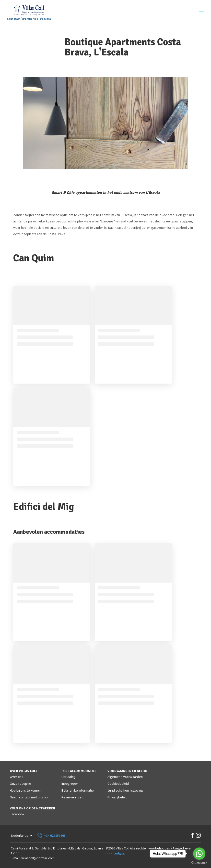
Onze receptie (20, 784)
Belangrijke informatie (78, 790)
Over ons (17, 777)
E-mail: (15, 858)
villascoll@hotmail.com (38, 858)
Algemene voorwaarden (125, 777)
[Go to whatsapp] (199, 854)
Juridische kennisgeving (125, 790)
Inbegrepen (70, 784)
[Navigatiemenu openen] (202, 13)
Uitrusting (69, 777)
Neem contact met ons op (29, 797)
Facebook (17, 814)
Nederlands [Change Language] (22, 836)
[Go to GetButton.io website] (199, 863)
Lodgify (119, 853)
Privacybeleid (117, 797)
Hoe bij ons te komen (25, 790)
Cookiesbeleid (118, 784)
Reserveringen (72, 797)
